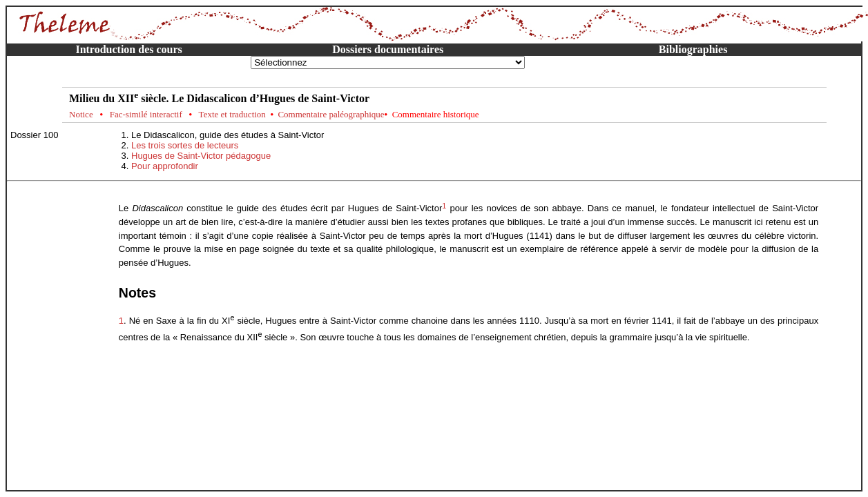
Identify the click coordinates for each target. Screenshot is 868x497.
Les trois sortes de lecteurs (185, 145)
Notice (81, 114)
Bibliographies (693, 49)
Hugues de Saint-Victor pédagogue (201, 156)
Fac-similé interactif (146, 114)
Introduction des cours (128, 49)
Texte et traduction (232, 114)
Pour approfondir (165, 166)
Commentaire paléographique (331, 114)
